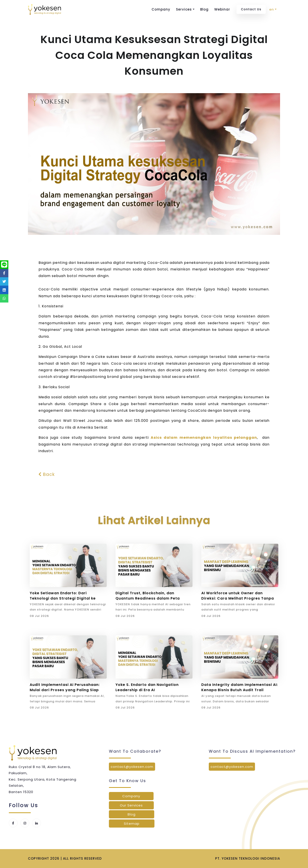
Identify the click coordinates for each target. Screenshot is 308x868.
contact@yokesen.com (132, 767)
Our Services (131, 805)
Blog (204, 9)
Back (47, 474)
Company (161, 9)
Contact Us (251, 9)
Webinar (222, 9)
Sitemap (132, 824)
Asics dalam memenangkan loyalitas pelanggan (204, 438)
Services (184, 9)
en (272, 9)
